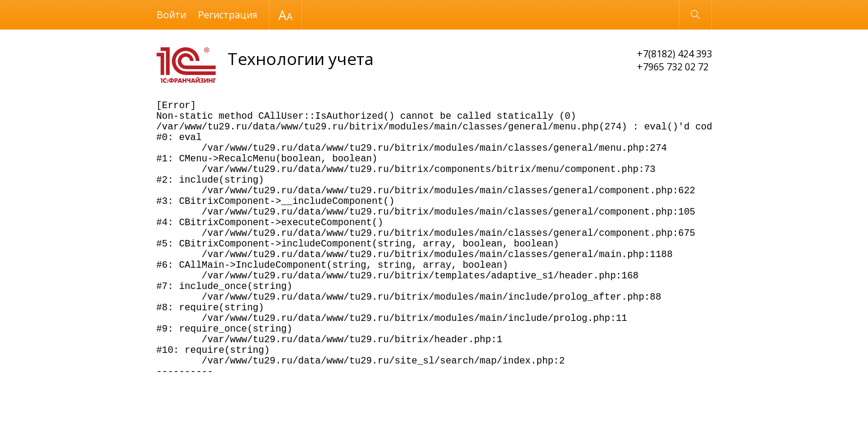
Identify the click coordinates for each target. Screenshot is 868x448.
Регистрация (227, 15)
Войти (171, 15)
